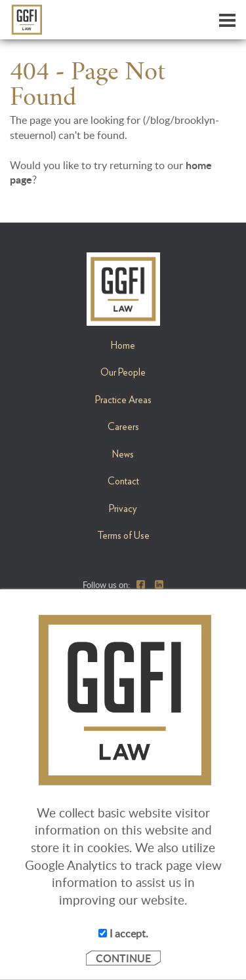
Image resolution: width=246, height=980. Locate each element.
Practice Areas (123, 400)
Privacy (123, 509)
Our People (123, 372)
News (123, 454)
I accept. (123, 933)
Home (123, 345)
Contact (123, 481)
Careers (123, 427)
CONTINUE (123, 958)
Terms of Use (123, 536)
